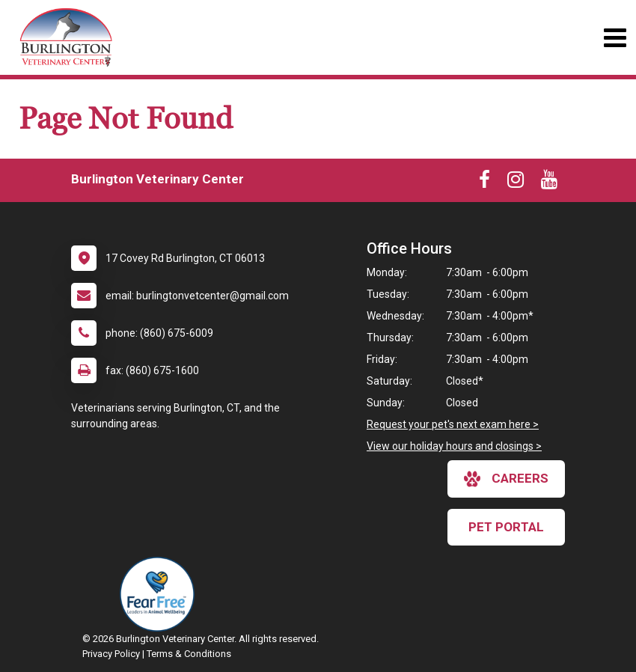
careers (506, 479)
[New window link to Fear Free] (161, 594)
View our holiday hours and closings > (454, 446)
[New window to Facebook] (484, 183)
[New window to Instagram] (516, 183)
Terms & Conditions (189, 654)
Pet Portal (506, 527)
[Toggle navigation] (615, 38)
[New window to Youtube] (549, 183)
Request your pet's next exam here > (453, 424)
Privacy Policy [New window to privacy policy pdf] (111, 654)
